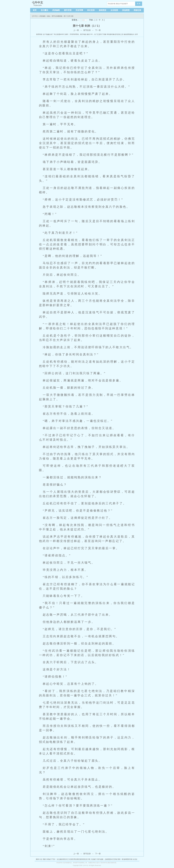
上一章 (76, 30)
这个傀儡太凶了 (48, 34)
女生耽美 (114, 10)
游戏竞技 (103, 10)
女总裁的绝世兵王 (63, 859)
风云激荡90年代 (59, 34)
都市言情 (68, 10)
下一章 (98, 30)
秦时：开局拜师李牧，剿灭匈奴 (76, 34)
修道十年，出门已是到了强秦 (96, 34)
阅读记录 (137, 10)
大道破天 (94, 859)
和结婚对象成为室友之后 (115, 34)
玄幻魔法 (44, 10)
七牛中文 (35, 16)
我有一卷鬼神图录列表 (125, 859)
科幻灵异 (91, 10)
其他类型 (126, 10)
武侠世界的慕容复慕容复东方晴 (80, 859)
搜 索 (139, 4)
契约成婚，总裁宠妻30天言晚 (107, 859)
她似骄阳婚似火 (129, 34)
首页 (35, 10)
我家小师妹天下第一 (49, 859)
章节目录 (87, 30)
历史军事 (79, 10)
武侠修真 (56, 10)
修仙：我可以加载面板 (55, 16)
